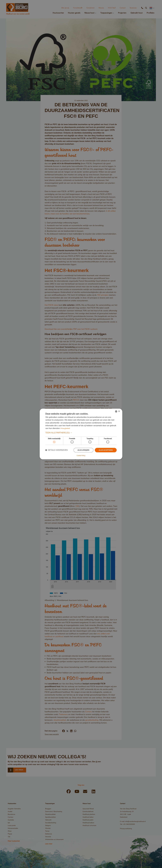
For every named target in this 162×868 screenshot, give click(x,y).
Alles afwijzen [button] (83, 450)
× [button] (119, 411)
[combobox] (116, 411)
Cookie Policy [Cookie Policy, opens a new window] (81, 456)
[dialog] (81, 434)
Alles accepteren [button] (105, 450)
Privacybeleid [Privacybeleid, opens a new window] (65, 428)
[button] (81, 433)
